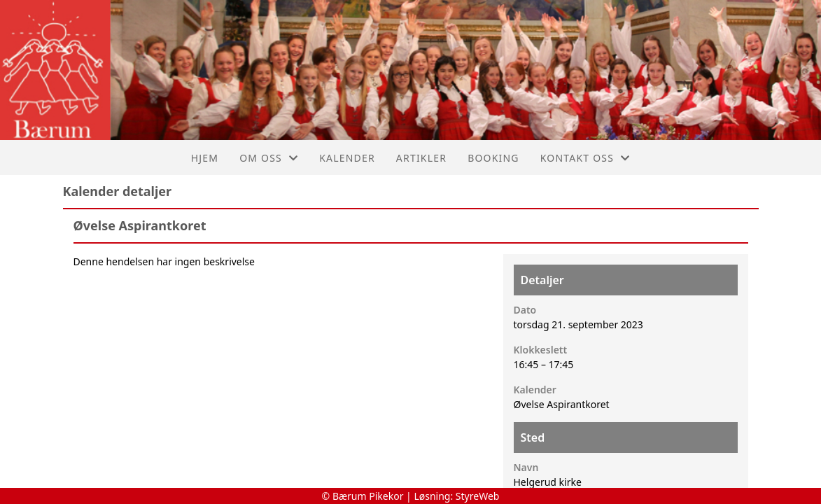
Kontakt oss (585, 158)
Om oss (269, 158)
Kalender (347, 158)
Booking (493, 158)
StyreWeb (478, 496)
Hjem (205, 158)
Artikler (421, 158)
